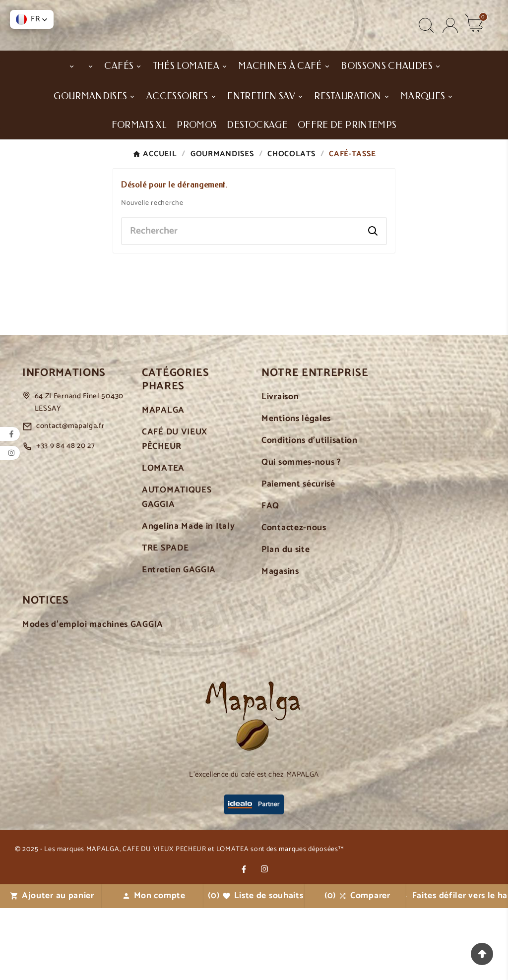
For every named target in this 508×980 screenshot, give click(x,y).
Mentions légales (296, 491)
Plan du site (286, 622)
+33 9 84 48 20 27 (66, 518)
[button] (32, 19)
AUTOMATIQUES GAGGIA (177, 570)
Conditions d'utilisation (310, 513)
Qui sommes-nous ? (301, 535)
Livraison (280, 469)
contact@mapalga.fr (70, 498)
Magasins (280, 644)
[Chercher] (241, 303)
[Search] (373, 303)
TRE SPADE (165, 621)
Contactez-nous (294, 600)
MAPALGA (163, 483)
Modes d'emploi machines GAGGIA (93, 697)
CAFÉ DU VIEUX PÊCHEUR (175, 512)
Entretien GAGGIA (179, 643)
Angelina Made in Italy (188, 599)
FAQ (270, 579)
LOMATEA (163, 541)
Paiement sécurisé (298, 557)
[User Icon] (450, 46)
